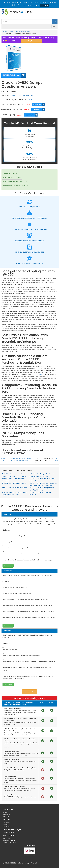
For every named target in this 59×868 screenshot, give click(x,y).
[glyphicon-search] (55, 22)
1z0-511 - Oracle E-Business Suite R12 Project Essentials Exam (16, 493)
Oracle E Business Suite (23, 31)
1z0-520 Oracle (38, 374)
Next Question (29, 692)
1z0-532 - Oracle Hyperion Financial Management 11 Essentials (42, 475)
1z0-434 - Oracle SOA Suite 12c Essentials (13, 480)
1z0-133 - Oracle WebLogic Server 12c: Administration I (42, 489)
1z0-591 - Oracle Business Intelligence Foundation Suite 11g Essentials (43, 484)
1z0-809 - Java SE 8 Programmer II (14, 483)
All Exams (6, 816)
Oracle (11, 31)
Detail (32, 100)
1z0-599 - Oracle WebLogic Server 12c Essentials (43, 480)
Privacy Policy (7, 838)
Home (5, 31)
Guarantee (6, 826)
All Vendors (7, 814)
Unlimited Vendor (8, 832)
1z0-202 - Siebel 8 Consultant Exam (15, 488)
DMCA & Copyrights (9, 842)
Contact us (6, 822)
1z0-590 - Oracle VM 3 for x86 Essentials (40, 493)
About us (6, 824)
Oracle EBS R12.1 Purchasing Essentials (23, 96)
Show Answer (8, 566)
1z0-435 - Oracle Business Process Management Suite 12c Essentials (14, 475)
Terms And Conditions (10, 840)
